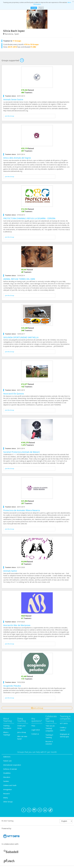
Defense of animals (10, 769)
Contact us (35, 734)
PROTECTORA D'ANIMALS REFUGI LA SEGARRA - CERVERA (29, 218)
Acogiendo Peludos (12, 686)
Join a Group (37, 708)
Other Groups (8, 802)
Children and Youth (10, 785)
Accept (34, 8)
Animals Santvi (10, 571)
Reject (41, 8)
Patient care (7, 761)
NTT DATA (64, 723)
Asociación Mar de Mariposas (17, 625)
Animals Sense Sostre (13, 99)
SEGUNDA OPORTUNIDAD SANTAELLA (21, 337)
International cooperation (12, 765)
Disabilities (7, 773)
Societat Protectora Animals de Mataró (21, 452)
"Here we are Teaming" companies (50, 728)
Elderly (5, 798)
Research (6, 794)
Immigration (7, 789)
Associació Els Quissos (14, 394)
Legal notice (36, 730)
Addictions (7, 757)
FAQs (33, 726)
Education (7, 777)
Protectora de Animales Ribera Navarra (22, 510)
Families (6, 781)
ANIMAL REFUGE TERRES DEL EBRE (19, 279)
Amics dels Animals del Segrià (17, 158)
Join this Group (10, 116)
